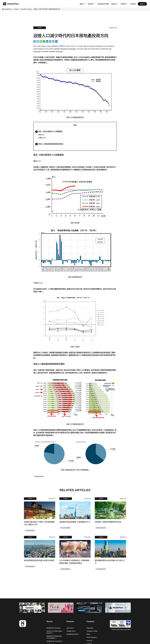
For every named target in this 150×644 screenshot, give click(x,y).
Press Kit (89, 641)
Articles (123, 4)
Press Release (92, 637)
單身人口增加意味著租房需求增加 (51, 144)
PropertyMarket (39, 476)
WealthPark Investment (55, 641)
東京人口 (41, 135)
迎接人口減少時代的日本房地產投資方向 (47, 9)
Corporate (90, 628)
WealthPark (8, 9)
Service (91, 4)
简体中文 (73, 46)
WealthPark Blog (26, 9)
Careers (114, 4)
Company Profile (103, 4)
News (82, 4)
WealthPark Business (53, 628)
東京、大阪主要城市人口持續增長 (50, 132)
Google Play (71, 631)
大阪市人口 (42, 138)
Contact (133, 4)
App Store (70, 628)
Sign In (142, 4)
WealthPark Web (73, 634)
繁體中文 (63, 46)
